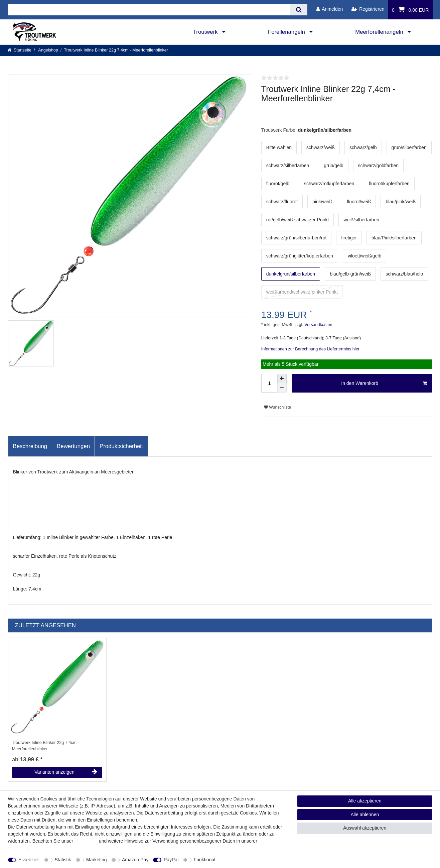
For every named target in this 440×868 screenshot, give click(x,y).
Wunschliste (277, 407)
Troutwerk (206, 32)
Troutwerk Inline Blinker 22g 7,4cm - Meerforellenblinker (46, 746)
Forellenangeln (287, 32)
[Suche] (299, 10)
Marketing (96, 860)
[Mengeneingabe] (269, 383)
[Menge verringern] (282, 388)
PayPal (171, 860)
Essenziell (29, 860)
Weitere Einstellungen (244, 860)
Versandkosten (318, 325)
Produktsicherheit (121, 446)
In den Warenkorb (384, 384)
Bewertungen (73, 446)
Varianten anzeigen (66, 772)
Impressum (86, 841)
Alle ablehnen (365, 815)
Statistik (63, 860)
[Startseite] (20, 50)
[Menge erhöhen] (282, 378)
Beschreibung (30, 446)
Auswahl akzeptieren (365, 828)
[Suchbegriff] (149, 10)
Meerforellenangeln (380, 32)
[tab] (30, 446)
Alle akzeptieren (365, 801)
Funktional (205, 860)
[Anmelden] (329, 9)
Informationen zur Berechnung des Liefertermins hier (310, 349)
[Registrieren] (368, 9)
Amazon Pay (135, 860)
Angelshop (48, 50)
